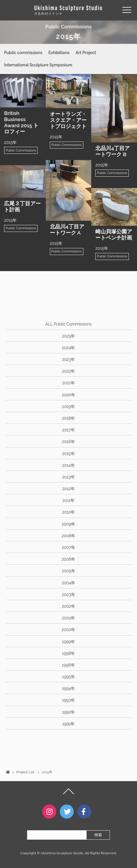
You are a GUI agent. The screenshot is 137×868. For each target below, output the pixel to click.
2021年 (68, 383)
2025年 (69, 336)
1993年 (68, 700)
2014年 (68, 465)
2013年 (68, 477)
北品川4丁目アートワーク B (113, 151)
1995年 (68, 677)
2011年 (68, 500)
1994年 (68, 688)
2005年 (68, 571)
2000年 (69, 630)
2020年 (68, 395)
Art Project (86, 53)
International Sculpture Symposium (38, 65)
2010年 (68, 512)
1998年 (69, 653)
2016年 (68, 442)
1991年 (68, 724)
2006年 (69, 559)
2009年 (69, 524)
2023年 (69, 359)
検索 (98, 835)
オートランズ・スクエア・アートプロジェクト (68, 120)
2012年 (68, 489)
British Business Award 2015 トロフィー (21, 122)
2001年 (68, 618)
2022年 (68, 371)
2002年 (68, 606)
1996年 (69, 665)
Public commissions (23, 53)
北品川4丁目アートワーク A (67, 230)
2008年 (69, 536)
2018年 (68, 418)
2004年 (68, 583)
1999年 (69, 642)
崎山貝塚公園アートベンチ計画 (114, 235)
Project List (25, 772)
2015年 (68, 454)
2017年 (68, 430)
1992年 (68, 712)
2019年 (68, 407)
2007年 (68, 547)
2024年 (69, 348)
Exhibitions (59, 53)
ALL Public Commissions (68, 324)
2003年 (68, 595)
